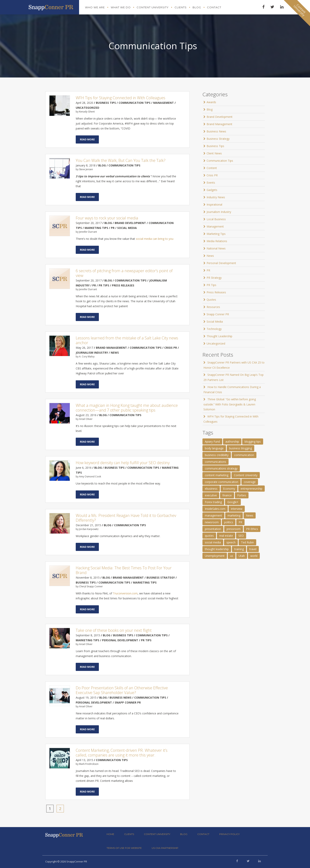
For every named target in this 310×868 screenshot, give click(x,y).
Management (215, 226)
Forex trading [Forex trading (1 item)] (213, 502)
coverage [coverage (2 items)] (250, 482)
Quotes (211, 300)
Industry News (216, 197)
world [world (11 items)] (254, 556)
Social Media (215, 322)
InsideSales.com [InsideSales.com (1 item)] (215, 509)
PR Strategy (214, 278)
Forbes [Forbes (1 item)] (242, 495)
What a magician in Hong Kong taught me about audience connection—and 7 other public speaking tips (127, 408)
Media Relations (217, 241)
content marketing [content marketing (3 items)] (217, 475)
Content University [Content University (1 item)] (246, 475)
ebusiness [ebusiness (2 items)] (211, 489)
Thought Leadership (219, 336)
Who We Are (95, 7)
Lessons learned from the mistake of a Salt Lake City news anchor (127, 340)
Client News (214, 153)
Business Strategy (218, 139)
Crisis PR (212, 175)
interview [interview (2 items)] (237, 509)
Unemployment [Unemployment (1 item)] (215, 556)
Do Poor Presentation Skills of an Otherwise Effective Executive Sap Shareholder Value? (122, 690)
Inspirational (214, 204)
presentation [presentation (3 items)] (213, 529)
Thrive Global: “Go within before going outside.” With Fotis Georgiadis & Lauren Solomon (230, 404)
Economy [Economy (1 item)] (229, 489)
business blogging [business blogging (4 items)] (241, 448)
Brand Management (219, 124)
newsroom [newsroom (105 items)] (212, 522)
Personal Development (221, 263)
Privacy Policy (229, 834)
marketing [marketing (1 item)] (234, 515)
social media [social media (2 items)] (213, 542)
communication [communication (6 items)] (244, 455)
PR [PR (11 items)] (240, 522)
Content (212, 168)
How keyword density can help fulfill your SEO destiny (123, 463)
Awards (211, 102)
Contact (214, 7)
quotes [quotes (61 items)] (209, 536)
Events (211, 183)
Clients (181, 7)
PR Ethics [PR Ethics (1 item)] (252, 529)
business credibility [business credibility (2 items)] (217, 455)
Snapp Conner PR (218, 314)
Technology (214, 329)
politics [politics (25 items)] (229, 522)
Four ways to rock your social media (107, 218)
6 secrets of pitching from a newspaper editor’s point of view (124, 273)
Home (110, 834)
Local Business (216, 219)
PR (208, 270)
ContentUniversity (300, 10)
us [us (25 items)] (232, 556)
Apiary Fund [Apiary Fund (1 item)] (212, 442)
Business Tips (215, 146)
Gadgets (212, 190)
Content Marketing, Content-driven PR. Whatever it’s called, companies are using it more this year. (122, 753)
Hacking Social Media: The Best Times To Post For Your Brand (124, 570)
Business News (216, 131)
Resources (213, 307)
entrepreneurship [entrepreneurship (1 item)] (251, 489)
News (210, 256)
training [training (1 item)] (239, 549)
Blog (197, 7)
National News (216, 248)
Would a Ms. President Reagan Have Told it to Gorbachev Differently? (126, 518)
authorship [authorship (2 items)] (232, 442)
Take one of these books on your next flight (114, 630)
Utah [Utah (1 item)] (242, 556)
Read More (87, 139)
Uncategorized (216, 343)
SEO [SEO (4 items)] (241, 536)
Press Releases (216, 292)
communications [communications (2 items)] (215, 462)
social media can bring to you (155, 239)
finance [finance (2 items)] (227, 495)
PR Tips (211, 285)
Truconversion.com (125, 593)
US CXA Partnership (165, 848)
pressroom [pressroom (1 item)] (234, 529)
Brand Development (220, 117)
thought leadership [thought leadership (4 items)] (217, 549)
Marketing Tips (216, 234)
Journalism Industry (219, 212)
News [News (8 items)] (250, 515)
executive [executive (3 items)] (211, 495)
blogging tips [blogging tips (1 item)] (253, 442)
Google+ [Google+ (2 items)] (233, 502)
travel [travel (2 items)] (253, 549)
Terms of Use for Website (124, 848)
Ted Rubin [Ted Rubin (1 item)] (247, 542)
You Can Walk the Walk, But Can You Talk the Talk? (121, 160)
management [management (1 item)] (213, 515)
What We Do (121, 7)
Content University (153, 7)
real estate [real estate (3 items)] (226, 536)
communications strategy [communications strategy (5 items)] (221, 468)
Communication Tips (220, 161)
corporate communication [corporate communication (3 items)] (222, 482)
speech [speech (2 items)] (231, 542)
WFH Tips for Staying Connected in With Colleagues (121, 98)
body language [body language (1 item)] (214, 448)
